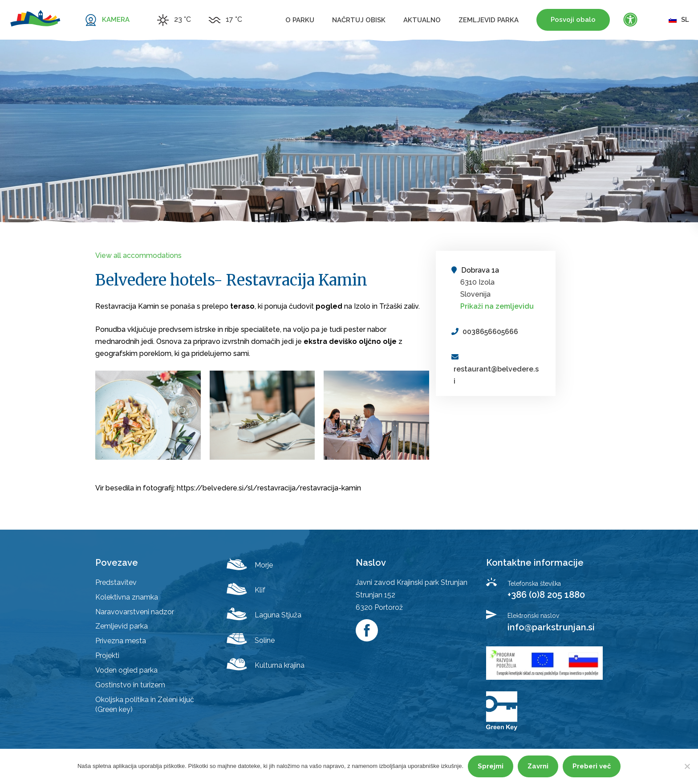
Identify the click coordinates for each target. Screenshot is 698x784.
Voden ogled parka (126, 670)
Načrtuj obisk (359, 20)
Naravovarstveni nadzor (135, 612)
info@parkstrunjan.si (551, 627)
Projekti (107, 655)
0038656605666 (490, 332)
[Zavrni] (687, 766)
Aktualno (422, 20)
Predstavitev (116, 582)
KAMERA (116, 20)
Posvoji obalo (573, 20)
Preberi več (592, 766)
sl (679, 20)
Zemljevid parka (489, 20)
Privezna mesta (121, 641)
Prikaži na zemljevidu (497, 306)
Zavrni (538, 766)
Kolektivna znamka (127, 597)
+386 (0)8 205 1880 (546, 595)
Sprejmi (491, 766)
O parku (300, 20)
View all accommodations (138, 255)
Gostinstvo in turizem (130, 685)
